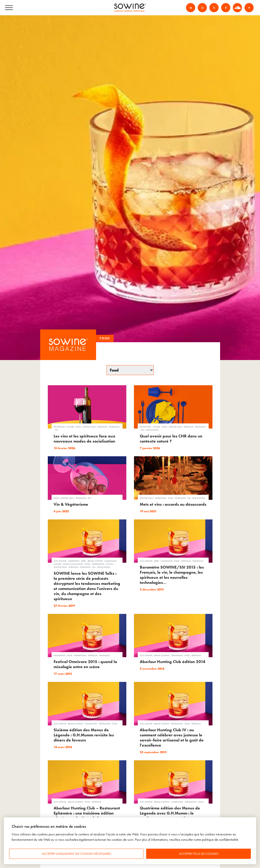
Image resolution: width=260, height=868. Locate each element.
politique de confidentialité (220, 840)
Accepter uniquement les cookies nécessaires (77, 854)
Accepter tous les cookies (199, 854)
